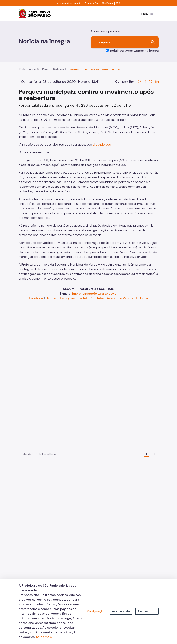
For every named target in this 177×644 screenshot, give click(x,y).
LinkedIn (142, 300)
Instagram (68, 300)
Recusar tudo (147, 611)
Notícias (58, 71)
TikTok (83, 300)
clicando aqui (102, 147)
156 (118, 3)
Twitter (52, 300)
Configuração (96, 611)
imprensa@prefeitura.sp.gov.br (95, 296)
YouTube (97, 300)
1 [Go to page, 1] (147, 413)
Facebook (36, 300)
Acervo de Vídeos (120, 300)
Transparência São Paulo (99, 3)
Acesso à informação (69, 3)
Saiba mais (44, 637)
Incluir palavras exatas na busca (134, 53)
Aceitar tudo (121, 611)
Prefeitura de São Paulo (34, 71)
